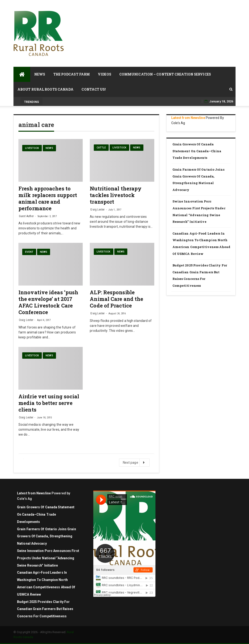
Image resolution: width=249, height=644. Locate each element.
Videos (105, 74)
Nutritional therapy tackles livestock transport (116, 195)
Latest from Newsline (188, 118)
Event (29, 252)
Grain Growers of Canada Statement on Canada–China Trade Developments (197, 151)
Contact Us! (94, 89)
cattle (101, 148)
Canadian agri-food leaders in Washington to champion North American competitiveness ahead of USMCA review (201, 244)
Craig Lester (97, 210)
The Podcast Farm (72, 74)
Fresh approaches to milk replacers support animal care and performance (48, 198)
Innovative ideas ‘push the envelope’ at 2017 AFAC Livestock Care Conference (48, 302)
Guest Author (26, 216)
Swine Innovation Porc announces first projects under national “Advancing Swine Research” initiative (199, 211)
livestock (32, 148)
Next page (134, 463)
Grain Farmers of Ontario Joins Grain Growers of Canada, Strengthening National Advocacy (198, 180)
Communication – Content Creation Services (165, 74)
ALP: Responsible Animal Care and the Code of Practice (116, 299)
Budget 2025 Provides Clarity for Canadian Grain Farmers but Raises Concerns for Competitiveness (200, 275)
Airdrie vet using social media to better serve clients (49, 403)
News (40, 74)
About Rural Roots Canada (45, 89)
